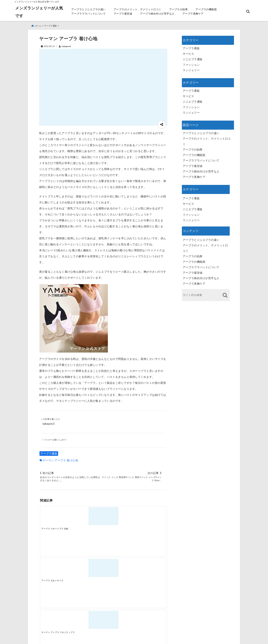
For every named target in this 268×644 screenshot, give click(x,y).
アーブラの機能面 (206, 9)
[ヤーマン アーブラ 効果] (151, 516)
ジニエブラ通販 (193, 58)
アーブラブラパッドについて (89, 14)
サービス (188, 52)
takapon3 (67, 45)
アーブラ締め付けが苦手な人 (157, 14)
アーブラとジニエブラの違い (89, 9)
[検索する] (225, 294)
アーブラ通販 (49, 453)
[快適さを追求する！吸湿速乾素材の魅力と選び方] (151, 570)
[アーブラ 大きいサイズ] (87, 516)
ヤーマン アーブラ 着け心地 (60, 460)
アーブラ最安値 (123, 14)
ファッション (191, 63)
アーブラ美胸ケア (193, 14)
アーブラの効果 (179, 9)
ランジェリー (191, 69)
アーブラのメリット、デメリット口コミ (138, 9)
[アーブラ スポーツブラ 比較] (56, 516)
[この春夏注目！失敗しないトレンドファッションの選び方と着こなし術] (87, 570)
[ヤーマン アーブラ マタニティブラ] (119, 516)
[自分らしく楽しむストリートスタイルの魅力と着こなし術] (119, 570)
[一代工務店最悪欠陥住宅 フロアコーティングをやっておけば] (56, 570)
